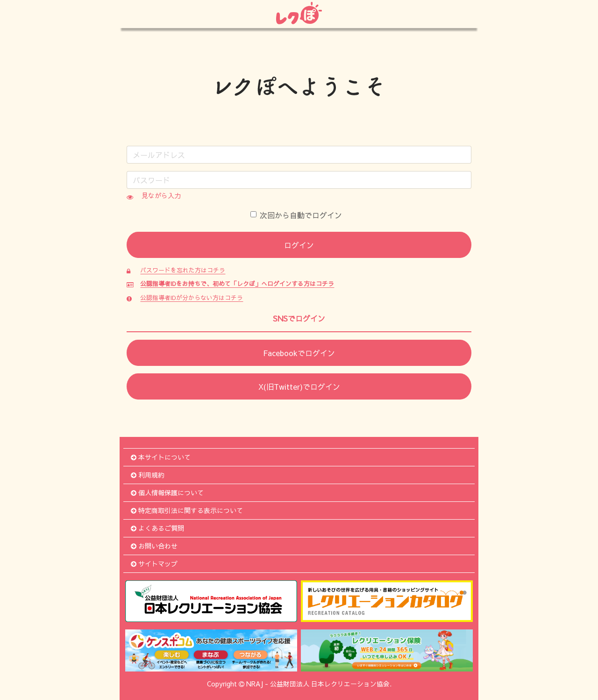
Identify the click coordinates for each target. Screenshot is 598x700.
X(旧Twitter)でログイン (299, 386)
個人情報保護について (167, 493)
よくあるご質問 (157, 528)
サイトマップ (154, 564)
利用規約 (148, 475)
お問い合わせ (154, 546)
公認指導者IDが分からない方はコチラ (192, 297)
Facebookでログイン (299, 353)
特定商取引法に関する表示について (187, 510)
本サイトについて (161, 457)
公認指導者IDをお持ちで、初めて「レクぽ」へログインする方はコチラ (237, 283)
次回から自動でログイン (296, 215)
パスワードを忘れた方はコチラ (183, 270)
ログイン (299, 245)
